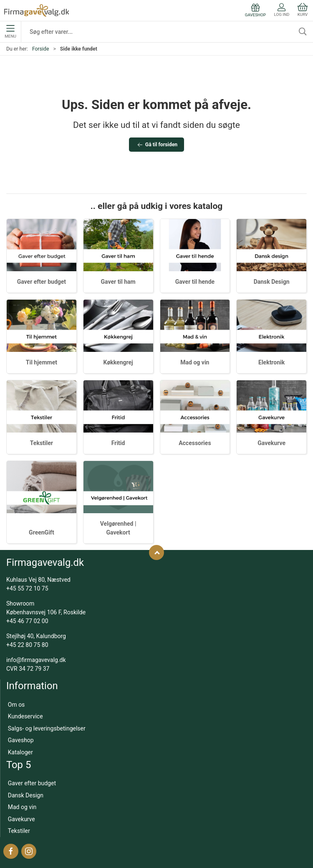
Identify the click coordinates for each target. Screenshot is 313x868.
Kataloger (20, 752)
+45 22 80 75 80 (27, 645)
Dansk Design (272, 282)
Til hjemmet (42, 362)
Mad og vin (195, 362)
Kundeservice (25, 716)
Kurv (303, 10)
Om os (16, 705)
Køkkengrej (118, 362)
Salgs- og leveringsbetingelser (47, 728)
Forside (41, 49)
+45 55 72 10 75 (27, 588)
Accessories (195, 443)
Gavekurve (271, 443)
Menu (10, 32)
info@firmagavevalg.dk (36, 660)
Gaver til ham (118, 282)
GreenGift (42, 532)
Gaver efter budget (42, 282)
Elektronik (271, 362)
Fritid (118, 443)
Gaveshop (21, 740)
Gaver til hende (195, 282)
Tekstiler (42, 443)
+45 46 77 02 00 (27, 621)
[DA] (37, 10)
